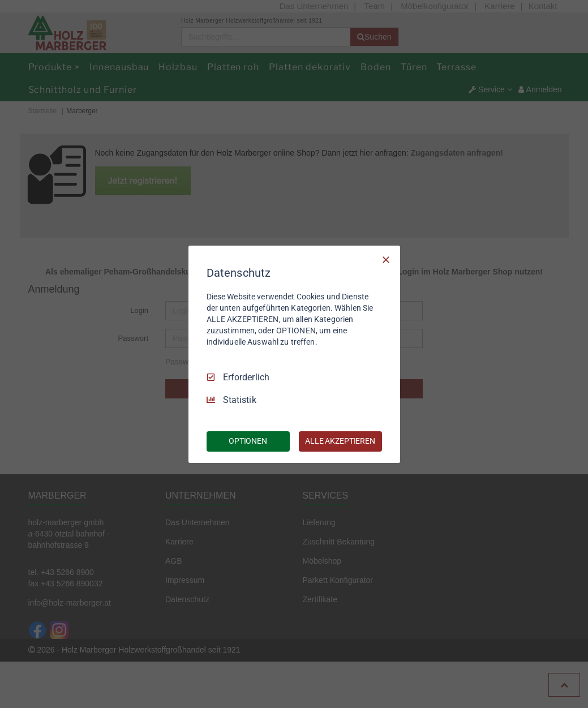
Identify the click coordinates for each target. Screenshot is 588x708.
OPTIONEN (248, 441)
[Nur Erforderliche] (386, 259)
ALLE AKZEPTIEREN (340, 441)
